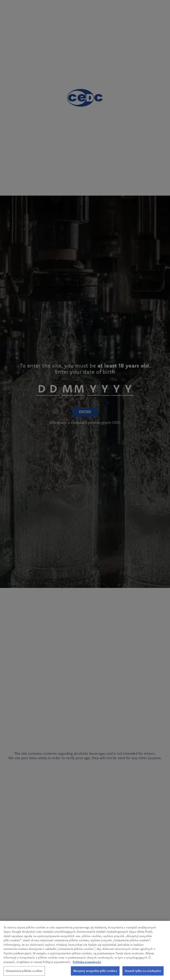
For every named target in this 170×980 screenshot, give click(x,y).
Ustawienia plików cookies (24, 971)
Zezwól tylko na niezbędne (143, 971)
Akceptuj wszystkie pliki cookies (95, 971)
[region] (85, 950)
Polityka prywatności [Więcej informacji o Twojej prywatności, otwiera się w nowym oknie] (87, 962)
